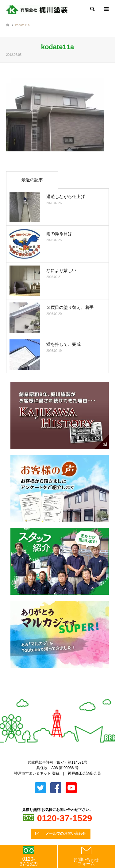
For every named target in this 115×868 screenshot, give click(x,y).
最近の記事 (32, 180)
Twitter (52, 696)
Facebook (63, 696)
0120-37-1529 (29, 856)
